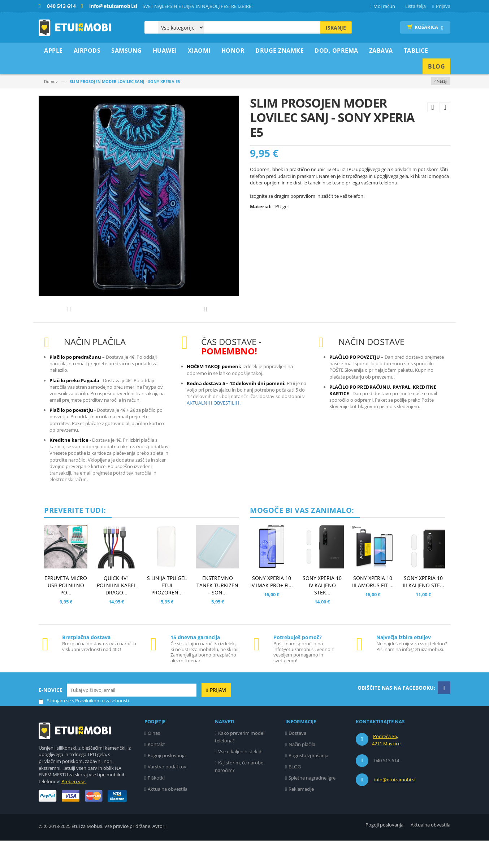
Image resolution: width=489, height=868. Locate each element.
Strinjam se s (56, 728)
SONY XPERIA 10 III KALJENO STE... (423, 609)
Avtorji (159, 854)
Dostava (297, 760)
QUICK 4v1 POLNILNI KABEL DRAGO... (116, 613)
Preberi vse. (74, 809)
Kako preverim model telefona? (240, 764)
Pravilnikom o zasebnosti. (103, 728)
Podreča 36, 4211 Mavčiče (386, 767)
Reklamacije (301, 816)
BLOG (295, 794)
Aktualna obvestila (168, 816)
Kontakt (156, 772)
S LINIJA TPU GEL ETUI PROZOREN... (167, 613)
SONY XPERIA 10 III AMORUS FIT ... (373, 609)
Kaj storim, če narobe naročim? (239, 794)
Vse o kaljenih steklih (240, 779)
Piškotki (156, 805)
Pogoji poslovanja (167, 783)
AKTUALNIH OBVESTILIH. (214, 430)
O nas (154, 760)
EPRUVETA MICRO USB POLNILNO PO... (66, 613)
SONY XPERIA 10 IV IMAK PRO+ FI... (272, 609)
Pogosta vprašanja (308, 783)
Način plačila (302, 772)
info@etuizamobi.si (395, 807)
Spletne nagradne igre (312, 805)
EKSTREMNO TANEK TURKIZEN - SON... (217, 613)
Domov (51, 81)
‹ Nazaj (441, 81)
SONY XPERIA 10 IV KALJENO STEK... (322, 613)
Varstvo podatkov (167, 794)
